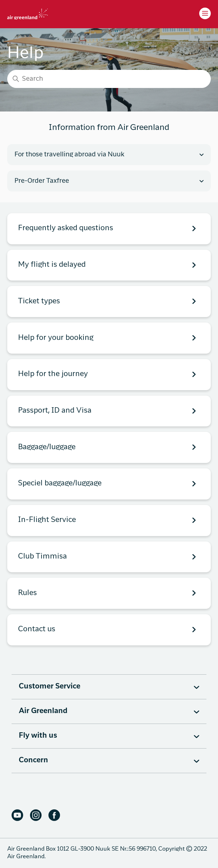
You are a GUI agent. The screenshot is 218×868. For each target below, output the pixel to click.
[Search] (109, 79)
